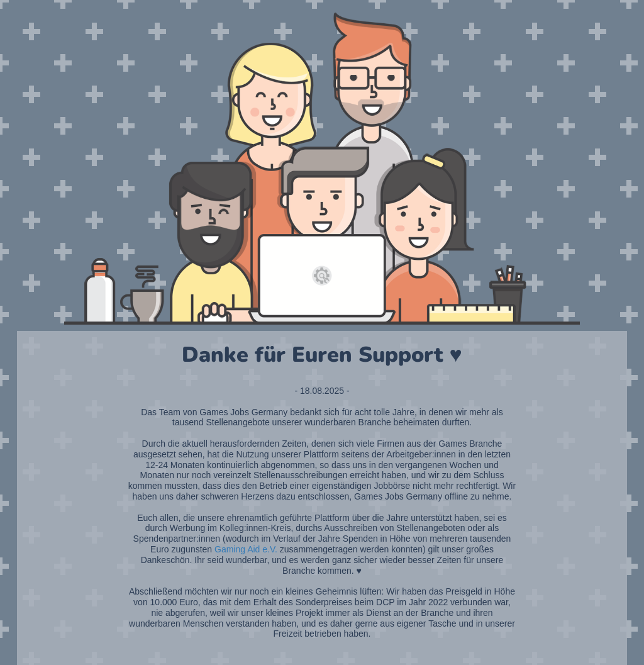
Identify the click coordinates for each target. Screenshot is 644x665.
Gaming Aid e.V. (246, 549)
